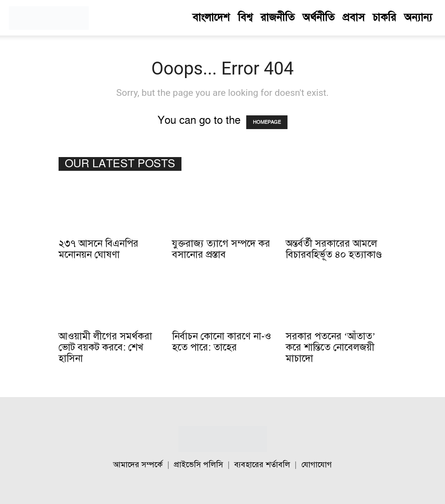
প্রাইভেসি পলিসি (199, 465)
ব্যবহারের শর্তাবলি (262, 465)
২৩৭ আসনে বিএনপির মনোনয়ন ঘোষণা (98, 249)
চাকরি (384, 18)
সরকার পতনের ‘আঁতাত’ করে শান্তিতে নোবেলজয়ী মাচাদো (331, 348)
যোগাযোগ (317, 465)
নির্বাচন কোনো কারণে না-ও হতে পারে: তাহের (222, 342)
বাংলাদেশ (211, 18)
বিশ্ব (245, 18)
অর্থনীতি (319, 18)
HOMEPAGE (267, 122)
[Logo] (49, 18)
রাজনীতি (278, 18)
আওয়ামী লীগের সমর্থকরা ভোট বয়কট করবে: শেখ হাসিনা (105, 348)
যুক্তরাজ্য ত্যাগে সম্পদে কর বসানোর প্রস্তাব (221, 249)
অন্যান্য (418, 18)
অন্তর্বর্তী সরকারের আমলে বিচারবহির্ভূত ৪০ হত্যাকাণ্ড (334, 249)
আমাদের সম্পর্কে (138, 465)
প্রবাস (354, 18)
